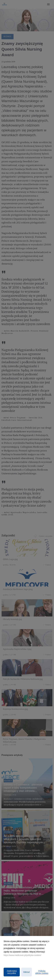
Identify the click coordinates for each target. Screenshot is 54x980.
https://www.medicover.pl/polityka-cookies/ (22, 955)
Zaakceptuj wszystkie (12, 972)
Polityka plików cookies (42, 972)
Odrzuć (26, 972)
